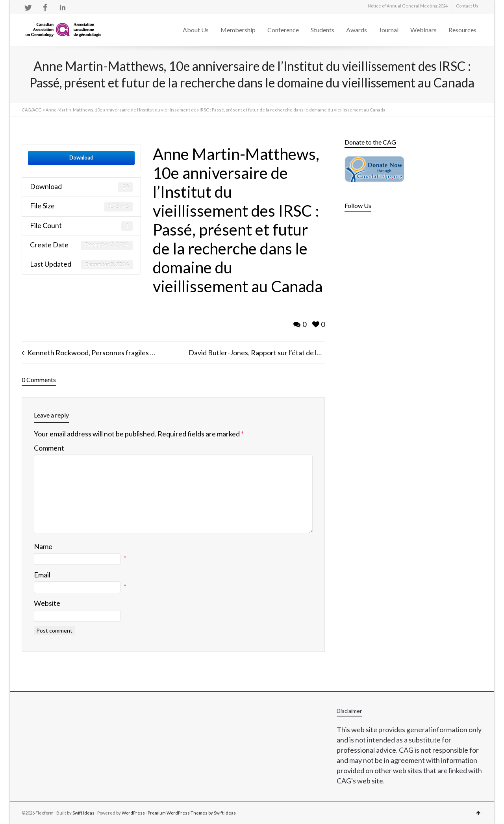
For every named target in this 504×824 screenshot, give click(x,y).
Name (43, 546)
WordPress (133, 813)
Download (81, 158)
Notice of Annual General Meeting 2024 (408, 6)
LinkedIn (63, 7)
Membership (238, 30)
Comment (49, 448)
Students (322, 30)
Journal (389, 30)
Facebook (45, 7)
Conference (283, 30)
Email (42, 575)
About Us (196, 30)
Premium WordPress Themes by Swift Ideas (192, 813)
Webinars (423, 30)
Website (47, 603)
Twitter (28, 7)
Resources (462, 30)
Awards (357, 30)
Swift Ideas (83, 813)
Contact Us (467, 6)
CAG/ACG (32, 110)
